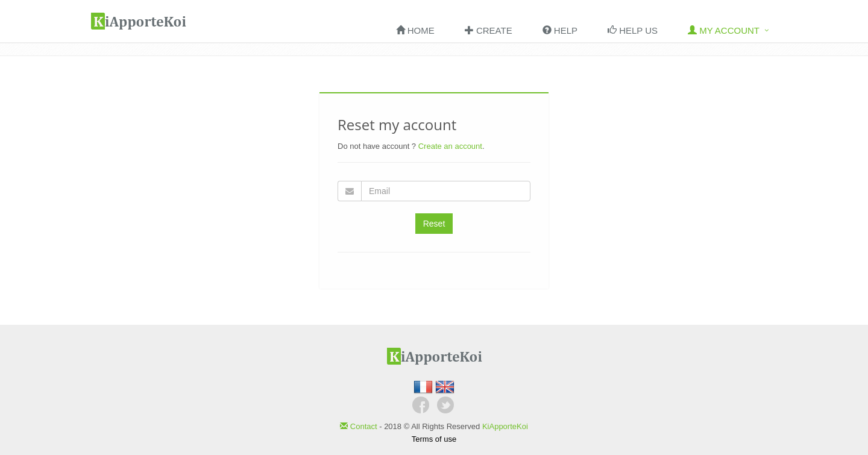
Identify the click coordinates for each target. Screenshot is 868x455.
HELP (560, 30)
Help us (633, 30)
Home (415, 30)
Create (489, 30)
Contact (360, 426)
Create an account (450, 146)
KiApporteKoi (505, 426)
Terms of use (434, 439)
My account (724, 30)
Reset (434, 224)
